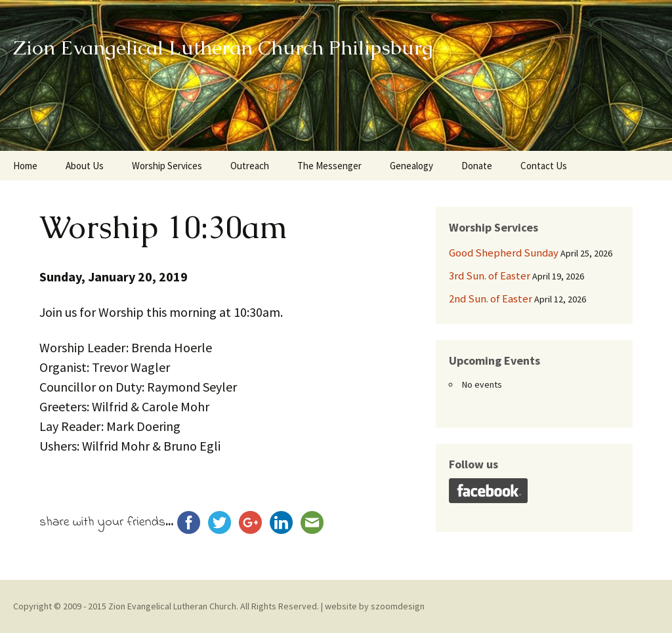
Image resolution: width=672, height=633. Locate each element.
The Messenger (329, 166)
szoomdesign (398, 606)
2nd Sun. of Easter (491, 298)
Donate (477, 166)
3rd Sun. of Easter (490, 276)
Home (25, 166)
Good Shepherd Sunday (504, 253)
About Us (85, 166)
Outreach (250, 166)
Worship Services (167, 166)
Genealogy (411, 166)
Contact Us (544, 166)
